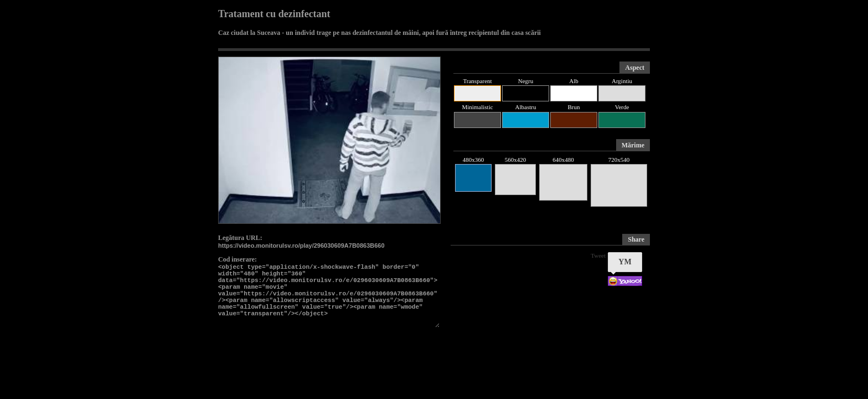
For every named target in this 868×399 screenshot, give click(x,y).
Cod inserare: (237, 259)
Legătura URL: (240, 238)
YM (625, 262)
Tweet (598, 255)
